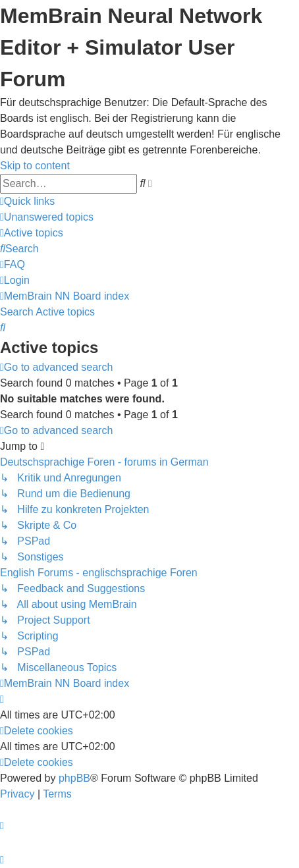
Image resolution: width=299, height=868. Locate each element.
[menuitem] (47, 217)
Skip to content (35, 166)
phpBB (74, 778)
